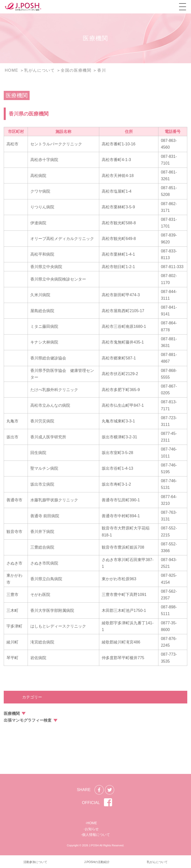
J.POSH (94, 845)
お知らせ (92, 829)
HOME (92, 823)
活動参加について (35, 862)
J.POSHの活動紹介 (97, 862)
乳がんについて (157, 862)
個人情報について (96, 835)
